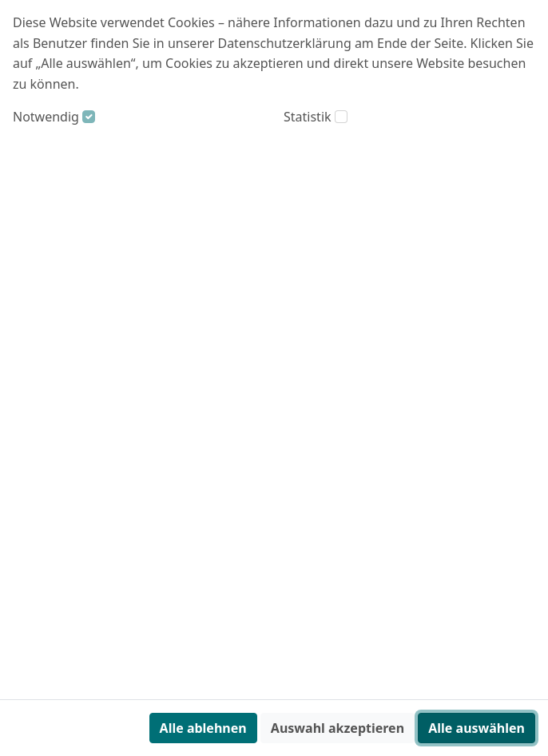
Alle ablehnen (203, 728)
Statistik (308, 117)
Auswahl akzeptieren (338, 728)
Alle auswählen (477, 728)
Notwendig (46, 117)
